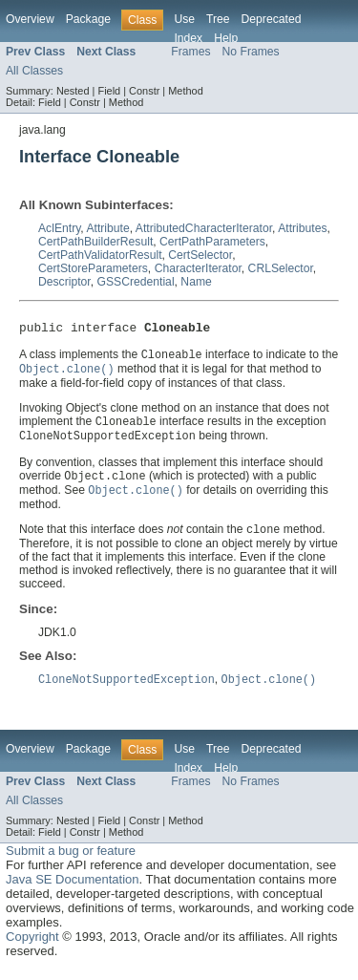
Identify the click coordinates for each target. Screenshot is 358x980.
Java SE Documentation (72, 890)
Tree (218, 19)
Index (188, 38)
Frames (190, 52)
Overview (30, 19)
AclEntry (59, 228)
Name (196, 282)
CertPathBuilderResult (95, 242)
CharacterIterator (198, 268)
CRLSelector (281, 268)
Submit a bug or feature (71, 861)
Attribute (107, 228)
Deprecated (272, 19)
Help (226, 38)
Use (184, 19)
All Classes (34, 71)
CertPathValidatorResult (100, 255)
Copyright (32, 947)
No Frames (251, 52)
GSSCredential (136, 282)
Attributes (302, 228)
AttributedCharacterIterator (204, 228)
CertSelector (200, 255)
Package (88, 19)
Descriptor (64, 282)
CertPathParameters (212, 242)
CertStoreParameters (93, 268)
